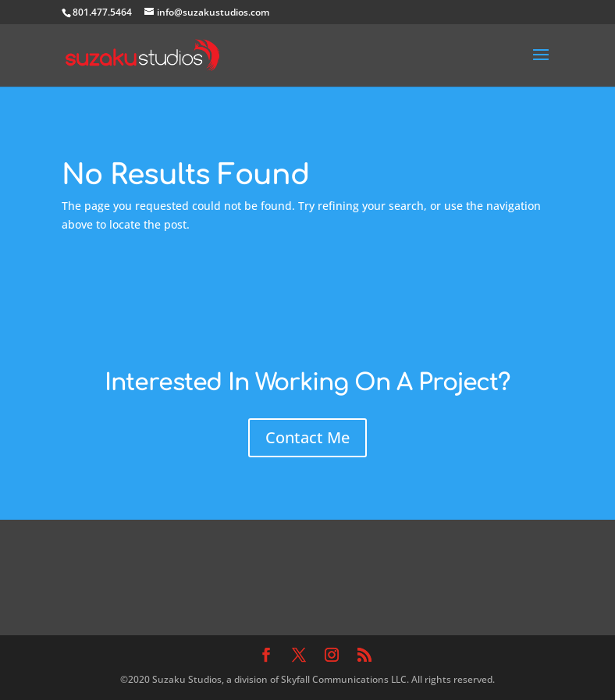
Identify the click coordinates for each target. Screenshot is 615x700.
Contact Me (307, 437)
